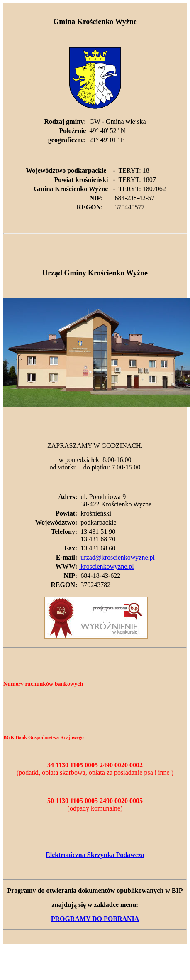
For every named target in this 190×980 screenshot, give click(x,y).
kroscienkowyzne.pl (106, 566)
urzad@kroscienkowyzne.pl (117, 557)
